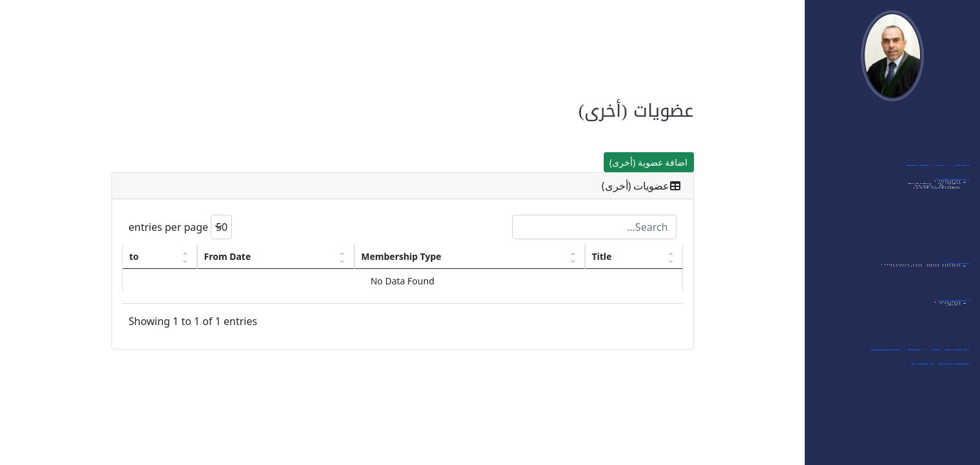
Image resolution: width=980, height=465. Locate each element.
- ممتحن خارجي (940, 231)
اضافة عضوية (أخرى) (649, 162)
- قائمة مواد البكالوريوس (923, 280)
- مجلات (953, 329)
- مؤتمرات (950, 196)
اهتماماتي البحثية (939, 156)
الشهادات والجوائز (940, 369)
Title (602, 256)
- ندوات (954, 208)
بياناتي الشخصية (941, 142)
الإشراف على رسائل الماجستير (919, 355)
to (134, 256)
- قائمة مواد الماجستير (928, 292)
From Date (228, 256)
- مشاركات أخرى (939, 254)
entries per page (181, 227)
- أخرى (956, 341)
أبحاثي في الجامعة (937, 170)
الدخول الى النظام (939, 128)
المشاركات (953, 184)
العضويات (954, 306)
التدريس (956, 268)
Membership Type (401, 256)
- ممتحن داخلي (941, 242)
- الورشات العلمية (937, 219)
